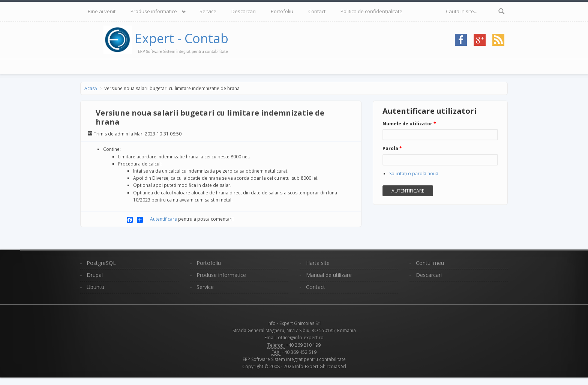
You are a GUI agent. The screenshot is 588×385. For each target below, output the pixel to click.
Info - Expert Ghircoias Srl (294, 323)
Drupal (95, 275)
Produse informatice (154, 11)
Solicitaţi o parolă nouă (414, 174)
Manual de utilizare (329, 275)
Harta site (318, 263)
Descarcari (244, 11)
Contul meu (430, 263)
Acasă (91, 88)
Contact (317, 11)
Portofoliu (282, 11)
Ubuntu (95, 287)
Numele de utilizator (409, 124)
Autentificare (163, 219)
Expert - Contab (182, 38)
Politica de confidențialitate (371, 11)
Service (208, 11)
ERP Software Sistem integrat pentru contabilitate (294, 359)
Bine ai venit (102, 11)
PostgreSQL (101, 263)
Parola (392, 148)
